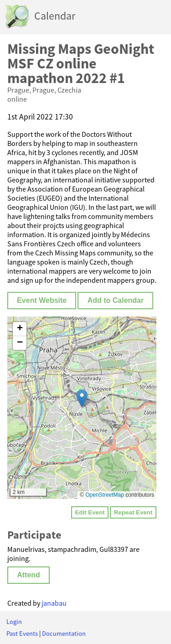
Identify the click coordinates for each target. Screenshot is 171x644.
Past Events (22, 634)
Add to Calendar (116, 300)
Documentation (64, 634)
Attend (28, 575)
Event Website (42, 300)
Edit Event (90, 512)
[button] (82, 398)
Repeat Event (133, 512)
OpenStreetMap (105, 495)
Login (14, 622)
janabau (54, 603)
